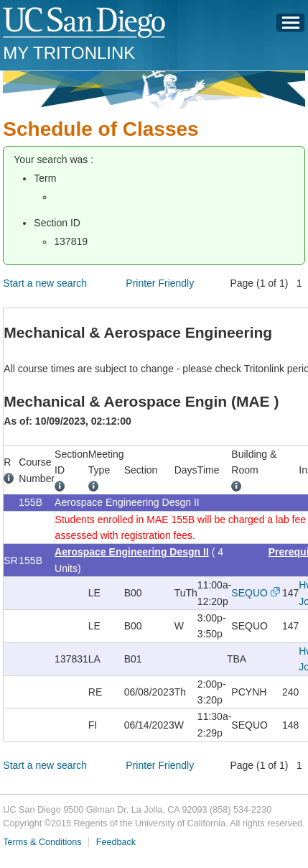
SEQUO (249, 593)
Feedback (116, 842)
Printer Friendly (160, 283)
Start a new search (45, 283)
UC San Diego (85, 23)
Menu (291, 27)
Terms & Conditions (42, 842)
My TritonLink (69, 53)
